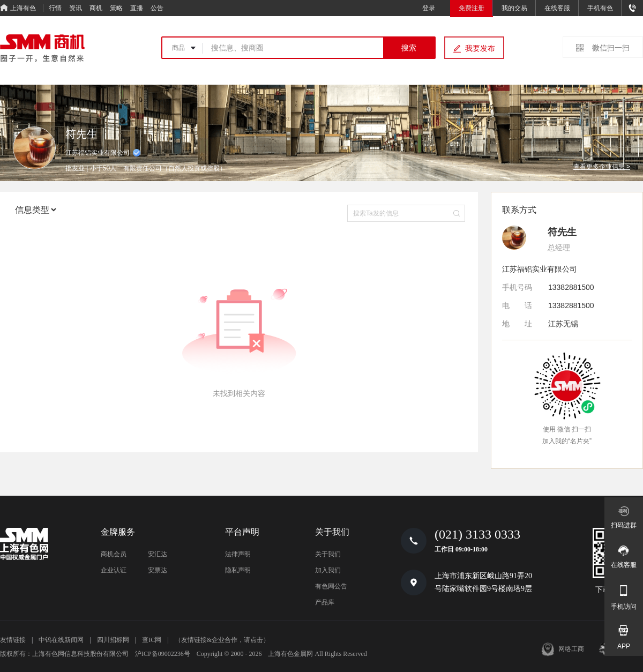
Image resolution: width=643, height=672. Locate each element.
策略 (116, 8)
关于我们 (328, 554)
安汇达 (158, 554)
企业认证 (114, 570)
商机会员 (114, 554)
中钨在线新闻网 (61, 640)
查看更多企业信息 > (602, 167)
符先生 (562, 232)
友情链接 (13, 640)
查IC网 (152, 640)
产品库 (325, 602)
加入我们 (328, 570)
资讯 (76, 8)
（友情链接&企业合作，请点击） (222, 640)
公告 (157, 8)
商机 (96, 8)
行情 (55, 8)
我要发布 (480, 48)
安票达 (158, 570)
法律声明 (238, 554)
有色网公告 (331, 586)
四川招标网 (113, 640)
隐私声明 (238, 570)
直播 (137, 8)
